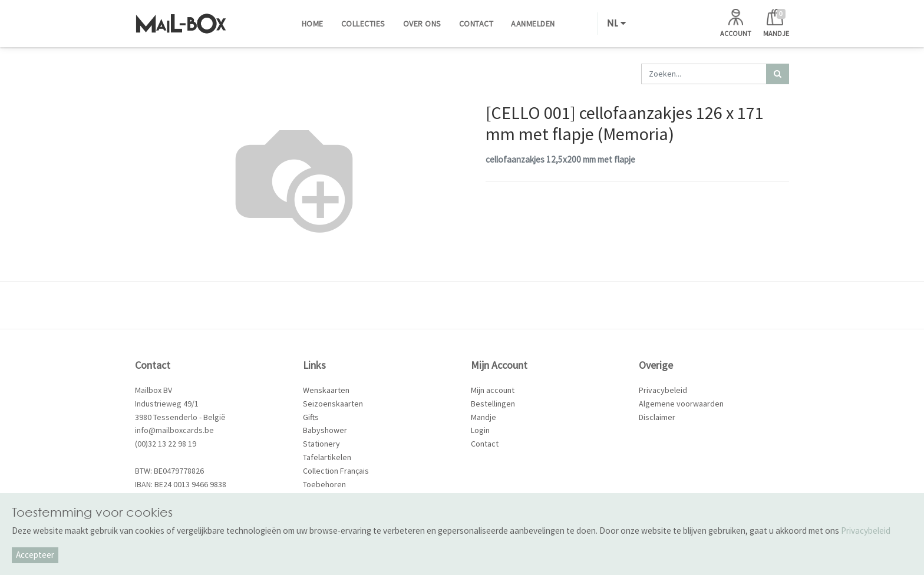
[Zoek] (778, 74)
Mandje (484, 417)
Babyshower (325, 430)
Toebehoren (324, 484)
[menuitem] (313, 24)
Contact (485, 444)
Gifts (311, 417)
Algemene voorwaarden (681, 404)
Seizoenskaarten (333, 404)
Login (480, 430)
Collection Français (336, 471)
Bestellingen (493, 404)
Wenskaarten (326, 390)
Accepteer (35, 555)
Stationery (321, 444)
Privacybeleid (663, 390)
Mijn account (493, 390)
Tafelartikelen (327, 457)
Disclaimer (657, 417)
